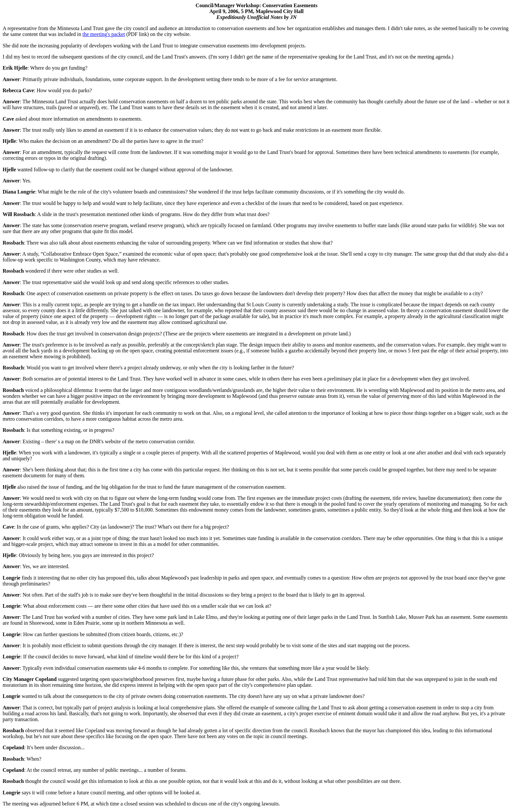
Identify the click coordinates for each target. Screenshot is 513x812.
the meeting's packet (104, 34)
